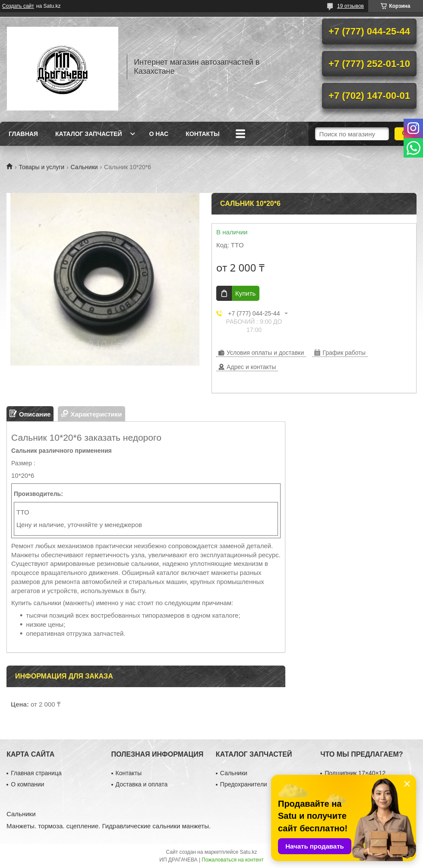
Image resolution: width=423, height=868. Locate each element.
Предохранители (244, 784)
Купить (245, 293)
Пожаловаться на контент (232, 860)
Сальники (84, 167)
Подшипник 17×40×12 (355, 773)
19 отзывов (350, 6)
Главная (23, 134)
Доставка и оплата (142, 784)
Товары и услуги (41, 167)
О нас (159, 134)
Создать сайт (18, 6)
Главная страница (36, 773)
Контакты (202, 134)
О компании (27, 784)
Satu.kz (248, 852)
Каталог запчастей (89, 134)
